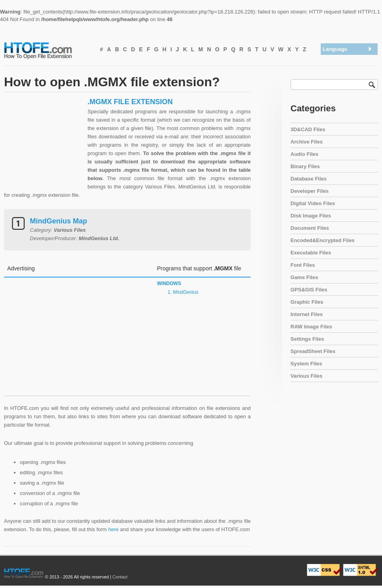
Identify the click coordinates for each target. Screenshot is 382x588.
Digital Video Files (313, 203)
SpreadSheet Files (313, 351)
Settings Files (307, 339)
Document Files (310, 228)
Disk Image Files (311, 216)
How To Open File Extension (47, 50)
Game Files (304, 277)
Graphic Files (307, 302)
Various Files (306, 376)
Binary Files (305, 166)
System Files (306, 364)
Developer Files (310, 191)
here (113, 529)
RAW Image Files (311, 327)
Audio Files (304, 154)
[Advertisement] (44, 147)
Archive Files (307, 142)
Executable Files (311, 253)
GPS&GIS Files (309, 290)
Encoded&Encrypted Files (323, 240)
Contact (120, 577)
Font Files (303, 265)
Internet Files (307, 314)
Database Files (309, 179)
